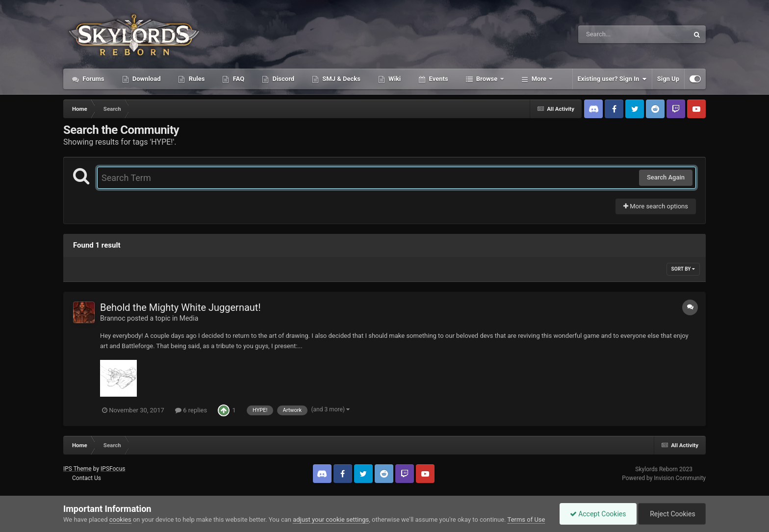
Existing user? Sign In (612, 79)
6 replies (191, 410)
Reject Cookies (672, 514)
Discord (282, 79)
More (539, 79)
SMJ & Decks (341, 79)
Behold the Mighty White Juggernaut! (180, 307)
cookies (120, 519)
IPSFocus (113, 469)
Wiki (394, 79)
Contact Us (87, 478)
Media (189, 318)
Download (146, 79)
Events (437, 79)
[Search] (609, 34)
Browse (487, 79)
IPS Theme (77, 469)
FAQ (238, 79)
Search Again (666, 177)
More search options (656, 206)
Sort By (683, 269)
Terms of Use (526, 519)
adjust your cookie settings (331, 519)
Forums (93, 79)
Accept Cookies (598, 514)
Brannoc (113, 318)
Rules (196, 79)
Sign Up (668, 79)
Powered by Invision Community (664, 478)
